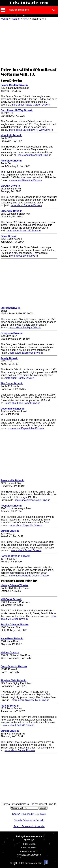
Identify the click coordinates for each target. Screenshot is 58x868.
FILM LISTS (29, 844)
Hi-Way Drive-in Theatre (15, 585)
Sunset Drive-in (10, 531)
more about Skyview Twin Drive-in (31, 700)
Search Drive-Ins (19, 10)
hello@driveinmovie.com (29, 836)
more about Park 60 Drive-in (19, 725)
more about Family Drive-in (19, 378)
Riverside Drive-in (11, 161)
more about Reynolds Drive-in (26, 525)
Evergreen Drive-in (12, 333)
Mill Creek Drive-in (11, 599)
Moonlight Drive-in (11, 135)
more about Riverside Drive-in (26, 180)
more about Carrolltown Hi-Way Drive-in (31, 130)
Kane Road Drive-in (12, 639)
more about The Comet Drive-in (23, 403)
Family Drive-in (10, 358)
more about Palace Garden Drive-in (31, 105)
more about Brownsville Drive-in (33, 500)
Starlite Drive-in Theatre (15, 625)
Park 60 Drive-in (10, 706)
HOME (4, 19)
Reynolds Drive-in (11, 506)
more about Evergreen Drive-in (26, 353)
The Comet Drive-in (12, 383)
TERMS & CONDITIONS (29, 855)
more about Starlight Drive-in (25, 328)
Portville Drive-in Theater (15, 556)
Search (16, 19)
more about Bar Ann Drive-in (26, 205)
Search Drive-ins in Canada (29, 820)
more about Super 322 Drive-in (24, 231)
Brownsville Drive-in (13, 480)
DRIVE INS (29, 840)
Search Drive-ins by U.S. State (29, 814)
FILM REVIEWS (29, 848)
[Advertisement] (29, 44)
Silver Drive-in (9, 236)
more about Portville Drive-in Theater (29, 576)
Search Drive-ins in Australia (29, 826)
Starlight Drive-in (11, 308)
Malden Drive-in (10, 653)
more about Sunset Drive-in (26, 550)
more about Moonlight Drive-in (35, 155)
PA (26, 19)
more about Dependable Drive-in (26, 428)
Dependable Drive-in (13, 409)
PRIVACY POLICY (29, 851)
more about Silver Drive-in (24, 256)
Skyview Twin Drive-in (14, 680)
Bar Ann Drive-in (10, 186)
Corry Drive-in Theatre (14, 667)
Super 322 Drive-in (12, 211)
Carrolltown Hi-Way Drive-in (17, 110)
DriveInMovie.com (29, 3)
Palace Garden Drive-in (14, 85)
